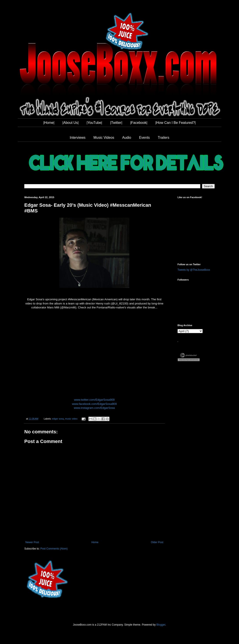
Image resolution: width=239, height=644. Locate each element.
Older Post (157, 542)
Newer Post (32, 542)
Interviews (78, 138)
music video (71, 419)
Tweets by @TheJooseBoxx (194, 270)
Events (144, 138)
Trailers (164, 138)
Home (95, 542)
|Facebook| (139, 123)
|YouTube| (94, 123)
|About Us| (70, 123)
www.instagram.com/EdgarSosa (94, 408)
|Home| (49, 123)
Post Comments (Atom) (54, 549)
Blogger (161, 625)
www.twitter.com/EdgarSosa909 (94, 400)
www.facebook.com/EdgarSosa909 (94, 404)
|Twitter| (116, 123)
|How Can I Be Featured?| (176, 123)
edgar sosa (58, 419)
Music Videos (104, 138)
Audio (127, 138)
